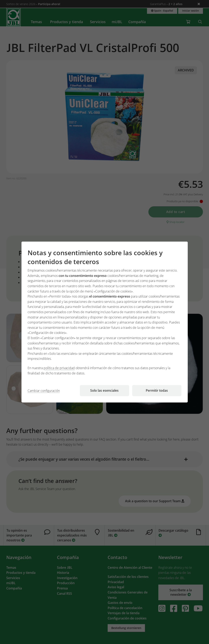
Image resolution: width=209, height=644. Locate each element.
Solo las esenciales (104, 390)
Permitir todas (157, 390)
